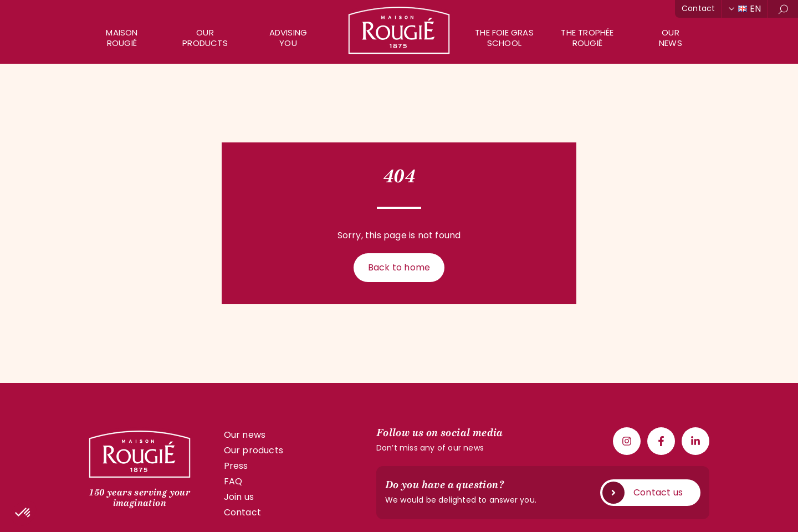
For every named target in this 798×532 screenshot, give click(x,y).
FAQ (233, 481)
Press (236, 466)
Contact (698, 8)
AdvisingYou (288, 38)
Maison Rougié (122, 38)
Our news (245, 435)
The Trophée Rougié (587, 38)
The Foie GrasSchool (504, 38)
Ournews (671, 38)
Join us (239, 497)
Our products (205, 38)
